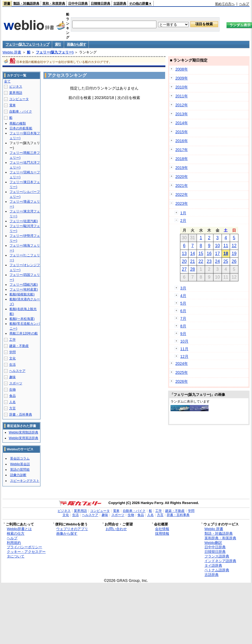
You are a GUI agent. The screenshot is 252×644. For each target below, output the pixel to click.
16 (209, 254)
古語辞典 (120, 4)
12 (234, 246)
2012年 (182, 105)
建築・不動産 (19, 346)
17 (218, 254)
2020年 (182, 177)
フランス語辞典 (217, 556)
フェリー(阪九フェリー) (55, 52)
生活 (12, 365)
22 (201, 261)
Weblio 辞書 (12, 52)
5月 (183, 303)
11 (226, 246)
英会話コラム (20, 458)
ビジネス (16, 87)
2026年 (182, 381)
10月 (184, 341)
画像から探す (76, 44)
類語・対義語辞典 (26, 4)
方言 (12, 408)
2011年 (182, 96)
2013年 (182, 114)
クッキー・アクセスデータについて (26, 554)
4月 (183, 296)
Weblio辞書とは (19, 529)
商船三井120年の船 (24, 333)
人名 (12, 402)
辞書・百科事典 (21, 415)
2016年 (182, 141)
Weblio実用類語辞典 (23, 432)
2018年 (182, 159)
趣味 (12, 377)
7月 (183, 318)
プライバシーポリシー (24, 547)
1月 (183, 213)
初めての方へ (225, 4)
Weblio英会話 (20, 464)
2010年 (182, 87)
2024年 (182, 364)
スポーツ (16, 383)
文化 (12, 358)
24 (218, 261)
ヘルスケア (17, 371)
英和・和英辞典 (54, 4)
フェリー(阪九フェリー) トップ (27, 44)
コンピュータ (19, 99)
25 (226, 261)
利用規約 (14, 543)
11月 (184, 349)
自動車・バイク (21, 111)
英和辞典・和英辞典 (220, 538)
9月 (183, 334)
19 (234, 254)
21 (193, 261)
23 (209, 261)
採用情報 (162, 533)
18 (226, 254)
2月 (183, 221)
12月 (184, 356)
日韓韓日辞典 (100, 4)
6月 (183, 311)
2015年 (182, 132)
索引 (58, 44)
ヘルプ (244, 4)
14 (193, 254)
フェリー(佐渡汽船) (24, 221)
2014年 (182, 123)
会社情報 (162, 529)
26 (234, 261)
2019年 (182, 168)
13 (184, 254)
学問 (12, 352)
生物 (12, 390)
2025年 (182, 372)
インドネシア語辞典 (220, 561)
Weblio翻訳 (213, 543)
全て (7, 81)
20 (184, 261)
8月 (183, 326)
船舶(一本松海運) (22, 319)
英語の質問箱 (20, 470)
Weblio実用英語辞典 (23, 438)
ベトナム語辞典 (217, 570)
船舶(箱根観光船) (22, 294)
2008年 (182, 69)
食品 (12, 396)
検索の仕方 (16, 533)
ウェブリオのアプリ (72, 529)
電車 (12, 105)
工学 (12, 340)
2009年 (182, 78)
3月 (183, 288)
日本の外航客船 (21, 128)
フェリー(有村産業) (24, 289)
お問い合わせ (116, 529)
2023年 (182, 203)
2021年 (182, 186)
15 (201, 254)
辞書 (7, 4)
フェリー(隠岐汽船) (24, 285)
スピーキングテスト (25, 481)
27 (184, 269)
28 (193, 269)
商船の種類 (18, 123)
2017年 (182, 150)
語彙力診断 (18, 475)
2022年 (182, 195)
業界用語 (16, 93)
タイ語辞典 (213, 565)
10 (218, 246)
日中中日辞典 (78, 4)
